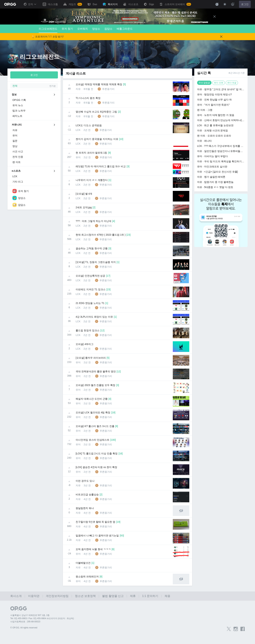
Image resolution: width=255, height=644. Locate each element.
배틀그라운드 (125, 29)
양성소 (96, 29)
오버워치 (83, 29)
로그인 (245, 4)
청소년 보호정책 (85, 596)
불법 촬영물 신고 (113, 596)
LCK (78, 130)
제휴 (133, 596)
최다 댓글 (232, 83)
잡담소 (108, 29)
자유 (78, 89)
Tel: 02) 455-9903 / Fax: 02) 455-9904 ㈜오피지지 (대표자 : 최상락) (42, 618)
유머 (78, 157)
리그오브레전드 (48, 30)
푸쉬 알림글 (204, 83)
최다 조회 (219, 83)
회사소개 (16, 596)
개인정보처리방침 (57, 596)
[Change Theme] (225, 4)
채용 (167, 596)
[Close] (215, 17)
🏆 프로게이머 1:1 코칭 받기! (48, 37)
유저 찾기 (67, 29)
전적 (30, 4)
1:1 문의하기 (150, 596)
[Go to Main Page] (10, 4)
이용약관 (34, 596)
